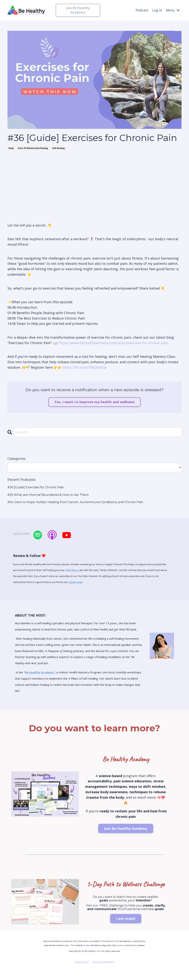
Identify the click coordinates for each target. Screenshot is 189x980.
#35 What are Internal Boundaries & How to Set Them (48, 495)
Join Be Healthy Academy (78, 10)
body (11, 148)
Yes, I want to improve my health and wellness (94, 402)
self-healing (58, 148)
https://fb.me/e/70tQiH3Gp (85, 367)
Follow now (75, 582)
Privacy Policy (82, 962)
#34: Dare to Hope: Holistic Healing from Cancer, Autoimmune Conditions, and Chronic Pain (75, 502)
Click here (71, 570)
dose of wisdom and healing (33, 148)
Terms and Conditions (103, 962)
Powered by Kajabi (170, 974)
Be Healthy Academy (39, 672)
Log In (157, 10)
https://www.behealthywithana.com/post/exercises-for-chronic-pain (113, 343)
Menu (173, 10)
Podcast (142, 10)
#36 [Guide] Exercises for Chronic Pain (36, 487)
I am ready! (126, 918)
